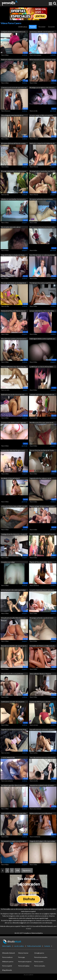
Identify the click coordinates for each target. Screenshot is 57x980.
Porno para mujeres (25, 962)
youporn (53, 139)
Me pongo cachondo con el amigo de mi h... (13, 283)
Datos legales (7, 946)
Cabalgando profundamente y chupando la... (14, 534)
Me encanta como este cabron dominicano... (11, 227)
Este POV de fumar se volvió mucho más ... (42, 255)
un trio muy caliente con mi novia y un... (42, 32)
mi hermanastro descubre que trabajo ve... (13, 590)
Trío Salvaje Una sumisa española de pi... (42, 283)
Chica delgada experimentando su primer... (12, 116)
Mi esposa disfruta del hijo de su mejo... (14, 143)
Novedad (42, 27)
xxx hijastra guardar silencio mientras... (14, 785)
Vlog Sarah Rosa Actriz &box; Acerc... (41, 562)
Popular (33, 27)
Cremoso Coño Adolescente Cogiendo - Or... (14, 423)
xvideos (25, 55)
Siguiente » (27, 870)
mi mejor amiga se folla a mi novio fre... (42, 115)
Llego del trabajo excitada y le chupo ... (13, 255)
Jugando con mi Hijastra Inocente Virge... (14, 730)
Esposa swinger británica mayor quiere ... (43, 506)
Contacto (47, 946)
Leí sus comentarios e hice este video (42, 311)
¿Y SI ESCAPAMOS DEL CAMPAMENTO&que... (8, 758)
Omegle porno (39, 953)
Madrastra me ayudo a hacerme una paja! (13, 395)
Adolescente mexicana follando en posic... (41, 814)
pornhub (53, 111)
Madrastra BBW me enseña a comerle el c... (14, 60)
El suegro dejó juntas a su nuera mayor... (14, 171)
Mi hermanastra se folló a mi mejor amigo (43, 60)
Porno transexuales (41, 957)
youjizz (25, 390)
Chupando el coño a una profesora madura (12, 674)
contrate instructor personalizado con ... (42, 395)
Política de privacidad (34, 946)
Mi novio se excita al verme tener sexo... (42, 227)
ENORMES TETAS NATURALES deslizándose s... (10, 479)
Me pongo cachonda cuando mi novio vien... (41, 618)
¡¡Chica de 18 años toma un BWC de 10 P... (14, 506)
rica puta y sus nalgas (8, 562)
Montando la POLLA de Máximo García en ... (13, 311)
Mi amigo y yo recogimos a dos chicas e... (42, 88)
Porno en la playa (24, 966)
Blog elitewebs (7, 970)
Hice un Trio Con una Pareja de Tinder (42, 450)
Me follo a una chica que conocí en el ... (42, 423)
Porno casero (39, 962)
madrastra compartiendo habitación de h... (42, 144)
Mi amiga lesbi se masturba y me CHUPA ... (43, 171)
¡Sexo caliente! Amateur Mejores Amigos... (40, 674)
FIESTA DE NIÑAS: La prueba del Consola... (43, 534)
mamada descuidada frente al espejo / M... (42, 786)
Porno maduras (7, 957)
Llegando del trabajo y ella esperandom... (43, 841)
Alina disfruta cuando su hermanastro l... (14, 339)
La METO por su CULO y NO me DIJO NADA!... (41, 367)
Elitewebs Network (9, 953)
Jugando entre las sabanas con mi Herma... (40, 479)
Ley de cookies (19, 946)
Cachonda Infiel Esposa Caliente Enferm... (40, 702)
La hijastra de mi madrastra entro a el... (13, 32)
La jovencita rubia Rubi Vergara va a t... (13, 450)
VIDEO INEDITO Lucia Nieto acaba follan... (14, 813)
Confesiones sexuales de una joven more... (13, 702)
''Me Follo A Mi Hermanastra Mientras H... (43, 757)
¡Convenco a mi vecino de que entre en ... (14, 88)
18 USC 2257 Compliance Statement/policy (29, 933)
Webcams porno (8, 962)
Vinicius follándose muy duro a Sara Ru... (14, 367)
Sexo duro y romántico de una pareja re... (14, 646)
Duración (51, 27)
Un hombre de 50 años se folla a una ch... (42, 646)
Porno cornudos (40, 966)
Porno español (7, 966)
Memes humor (23, 953)
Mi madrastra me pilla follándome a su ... (14, 618)
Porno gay (22, 957)
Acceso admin (28, 975)
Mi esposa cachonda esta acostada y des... (41, 199)
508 (17, 870)
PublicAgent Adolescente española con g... (42, 339)
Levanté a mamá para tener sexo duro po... (42, 590)
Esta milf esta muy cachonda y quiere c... (42, 730)
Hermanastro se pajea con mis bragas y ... (14, 841)
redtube (53, 55)
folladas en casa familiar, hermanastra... (14, 199)
